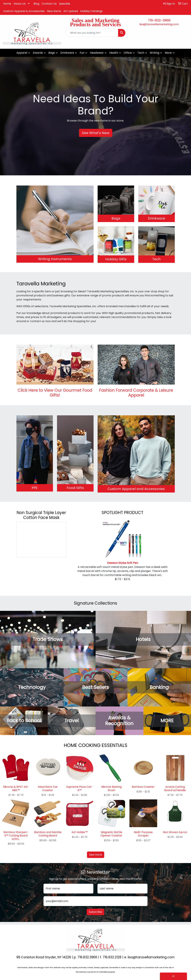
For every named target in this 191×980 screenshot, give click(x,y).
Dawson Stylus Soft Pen (123, 563)
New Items (54, 11)
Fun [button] (82, 53)
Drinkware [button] (67, 53)
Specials (65, 4)
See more (96, 855)
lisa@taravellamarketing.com (159, 24)
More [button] (168, 53)
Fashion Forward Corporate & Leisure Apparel (136, 393)
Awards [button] (38, 53)
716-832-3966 (159, 20)
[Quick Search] (92, 33)
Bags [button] (52, 53)
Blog (36, 4)
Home (7, 4)
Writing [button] (154, 53)
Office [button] (128, 53)
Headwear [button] (97, 53)
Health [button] (114, 53)
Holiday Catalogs (91, 11)
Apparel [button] (22, 53)
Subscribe (95, 912)
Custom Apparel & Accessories (24, 11)
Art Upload (71, 11)
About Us (20, 4)
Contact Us (49, 4)
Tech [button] (141, 53)
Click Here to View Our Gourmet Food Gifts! (55, 393)
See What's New (96, 133)
